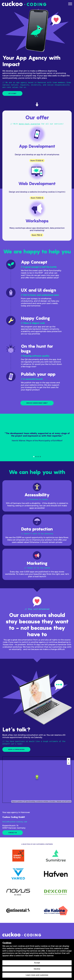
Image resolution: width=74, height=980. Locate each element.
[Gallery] (37, 437)
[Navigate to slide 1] (34, 457)
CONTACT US (13, 833)
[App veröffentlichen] (37, 385)
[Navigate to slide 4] (40, 457)
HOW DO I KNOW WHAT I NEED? (37, 403)
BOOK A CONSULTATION (16, 749)
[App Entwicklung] (37, 329)
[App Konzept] (37, 273)
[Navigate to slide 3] (38, 457)
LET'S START (12, 93)
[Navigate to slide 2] (36, 457)
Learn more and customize (37, 975)
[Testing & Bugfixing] (37, 357)
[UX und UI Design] (37, 301)
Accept (37, 963)
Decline (37, 969)
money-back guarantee (30, 124)
